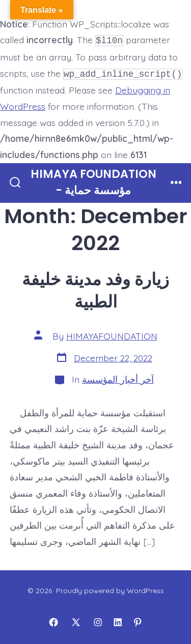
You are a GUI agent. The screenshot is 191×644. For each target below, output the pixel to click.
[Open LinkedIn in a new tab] (118, 620)
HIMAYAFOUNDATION (112, 334)
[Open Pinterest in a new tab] (138, 620)
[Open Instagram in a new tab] (98, 620)
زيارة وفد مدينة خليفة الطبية (95, 288)
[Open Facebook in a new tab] (53, 620)
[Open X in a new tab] (76, 620)
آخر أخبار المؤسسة (118, 377)
